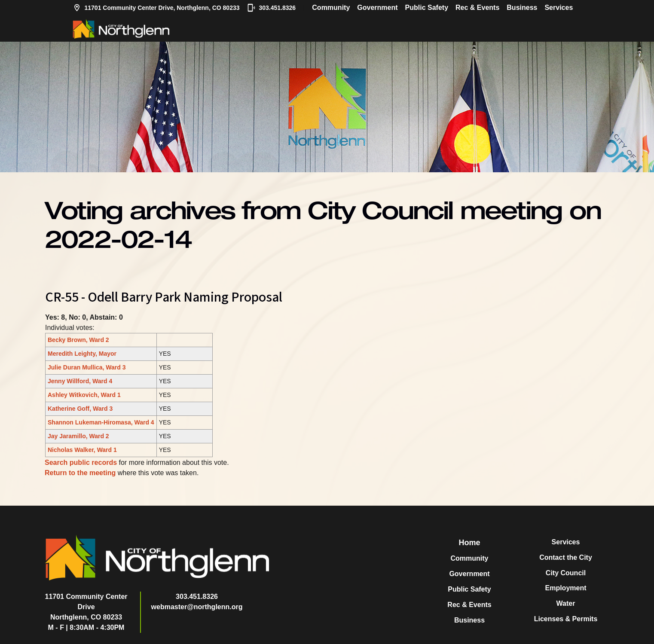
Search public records (81, 462)
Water (566, 603)
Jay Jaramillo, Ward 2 (78, 436)
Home (469, 543)
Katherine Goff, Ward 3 (80, 409)
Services (559, 8)
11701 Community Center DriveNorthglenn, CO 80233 (86, 607)
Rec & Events (477, 8)
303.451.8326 (272, 8)
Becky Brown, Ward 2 (78, 340)
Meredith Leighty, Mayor (82, 354)
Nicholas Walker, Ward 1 (82, 450)
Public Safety (427, 8)
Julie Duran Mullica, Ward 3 (87, 367)
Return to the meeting (80, 473)
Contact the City (566, 557)
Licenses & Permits (566, 619)
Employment (565, 588)
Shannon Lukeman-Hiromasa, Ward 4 (101, 422)
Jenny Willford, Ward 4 (80, 381)
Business (522, 8)
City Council (566, 573)
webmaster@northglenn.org (197, 607)
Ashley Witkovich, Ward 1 (84, 395)
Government (377, 8)
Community (331, 8)
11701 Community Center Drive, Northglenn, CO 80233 (156, 8)
